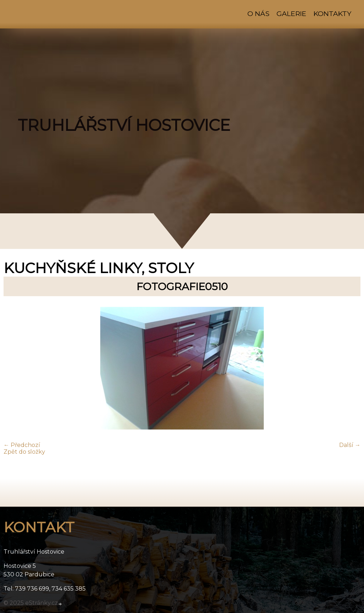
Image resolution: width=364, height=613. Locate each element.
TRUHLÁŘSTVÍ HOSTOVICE (124, 125)
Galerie (291, 14)
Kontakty (332, 14)
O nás (258, 14)
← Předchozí (22, 445)
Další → (350, 445)
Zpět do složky (24, 452)
